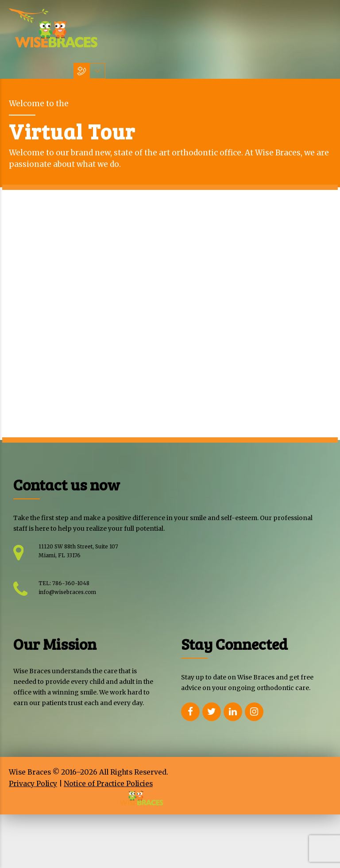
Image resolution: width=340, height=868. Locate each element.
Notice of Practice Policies (108, 784)
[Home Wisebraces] (53, 28)
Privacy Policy (33, 784)
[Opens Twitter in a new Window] (212, 712)
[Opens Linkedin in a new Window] (233, 712)
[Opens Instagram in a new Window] (254, 712)
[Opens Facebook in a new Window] (190, 712)
